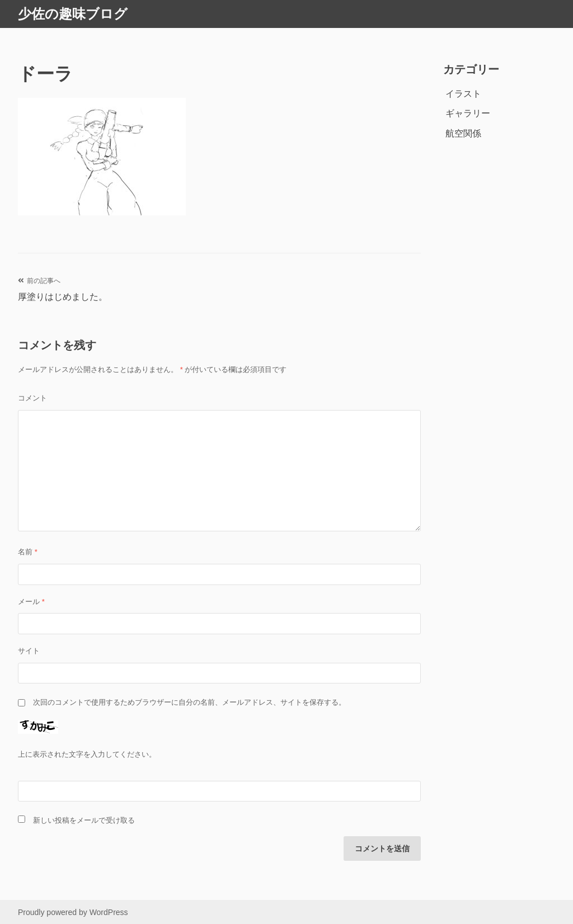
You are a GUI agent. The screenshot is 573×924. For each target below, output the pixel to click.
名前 (28, 552)
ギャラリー (468, 113)
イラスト (463, 94)
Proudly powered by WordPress (73, 912)
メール (31, 602)
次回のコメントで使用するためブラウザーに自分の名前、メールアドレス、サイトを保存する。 (189, 702)
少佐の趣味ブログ (73, 14)
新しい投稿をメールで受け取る (84, 820)
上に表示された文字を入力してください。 (87, 754)
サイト (29, 651)
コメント (32, 398)
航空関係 (463, 133)
